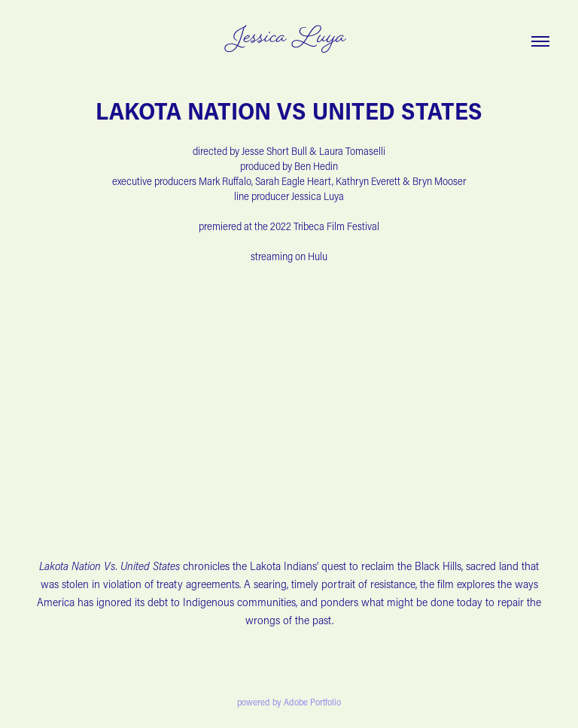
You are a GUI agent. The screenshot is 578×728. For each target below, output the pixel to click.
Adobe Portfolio (312, 702)
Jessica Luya (289, 39)
